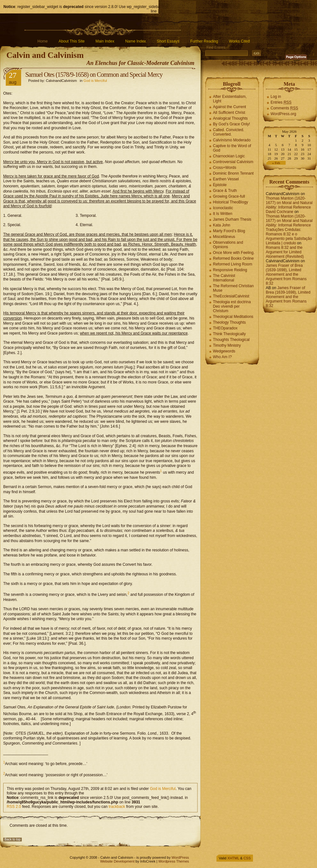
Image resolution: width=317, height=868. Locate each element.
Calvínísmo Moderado (232, 140)
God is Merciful (95, 81)
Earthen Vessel (226, 179)
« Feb (276, 163)
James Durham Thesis (232, 219)
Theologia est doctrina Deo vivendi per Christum (232, 306)
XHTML (233, 858)
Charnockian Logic (229, 156)
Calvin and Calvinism (45, 55)
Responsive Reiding (230, 270)
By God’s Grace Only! (232, 124)
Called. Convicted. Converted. (228, 132)
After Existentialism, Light (230, 99)
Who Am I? (222, 357)
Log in (276, 97)
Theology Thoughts (229, 322)
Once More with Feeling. (234, 253)
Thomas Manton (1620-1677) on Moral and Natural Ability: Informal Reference (289, 203)
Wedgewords (224, 351)
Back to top (12, 839)
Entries (281, 102)
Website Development (117, 861)
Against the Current (229, 107)
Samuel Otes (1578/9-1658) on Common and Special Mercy (94, 75)
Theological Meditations (233, 317)
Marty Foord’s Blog (229, 231)
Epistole (220, 185)
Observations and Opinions (228, 245)
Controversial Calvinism (233, 162)
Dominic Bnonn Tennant (233, 173)
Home (43, 41)
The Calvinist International (224, 278)
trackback (117, 807)
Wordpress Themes (174, 861)
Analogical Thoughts (230, 118)
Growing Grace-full (229, 196)
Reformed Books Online (233, 258)
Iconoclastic (223, 208)
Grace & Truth (225, 191)
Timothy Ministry (227, 345)
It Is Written (223, 214)
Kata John (222, 225)
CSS (247, 858)
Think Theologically (229, 334)
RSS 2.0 (14, 807)
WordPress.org (283, 114)
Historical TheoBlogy (231, 202)
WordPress (180, 857)
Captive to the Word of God (232, 148)
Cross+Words (225, 168)
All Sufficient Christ (229, 113)
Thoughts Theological (231, 340)
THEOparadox (225, 328)
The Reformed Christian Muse (233, 288)
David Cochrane (280, 212)
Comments (284, 108)
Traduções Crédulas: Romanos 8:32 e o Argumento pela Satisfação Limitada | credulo (289, 236)
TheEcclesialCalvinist (231, 296)
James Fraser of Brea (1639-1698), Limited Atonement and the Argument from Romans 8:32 (286, 274)
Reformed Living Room (233, 264)
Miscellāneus (224, 237)
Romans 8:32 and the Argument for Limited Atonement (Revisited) (285, 252)
